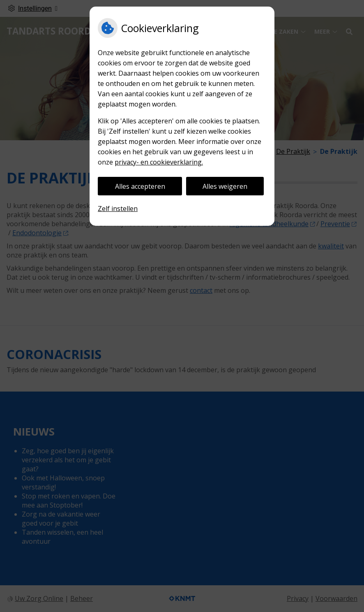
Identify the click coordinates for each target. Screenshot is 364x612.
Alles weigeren (225, 186)
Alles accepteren (140, 186)
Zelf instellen (118, 209)
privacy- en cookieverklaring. (159, 162)
